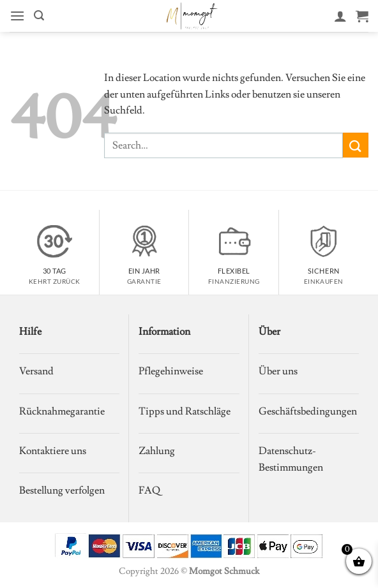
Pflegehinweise (171, 371)
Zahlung (157, 451)
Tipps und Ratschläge (185, 411)
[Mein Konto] (340, 16)
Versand (36, 371)
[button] (17, 16)
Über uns (278, 371)
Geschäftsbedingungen (308, 411)
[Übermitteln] (356, 145)
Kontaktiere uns (53, 451)
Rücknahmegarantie (62, 411)
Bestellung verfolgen (62, 490)
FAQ (149, 490)
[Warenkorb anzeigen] (362, 16)
